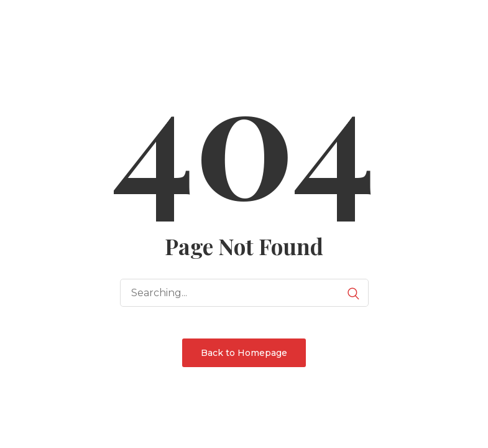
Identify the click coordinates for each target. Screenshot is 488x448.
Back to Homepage (244, 353)
